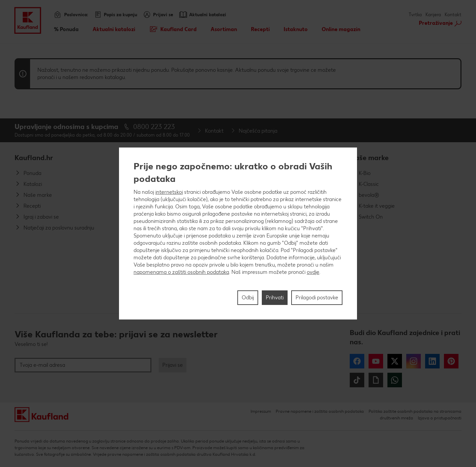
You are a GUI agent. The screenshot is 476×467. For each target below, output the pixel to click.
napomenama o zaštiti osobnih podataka (181, 272)
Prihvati (275, 297)
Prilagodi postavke (317, 297)
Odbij (248, 297)
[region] (238, 233)
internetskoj (169, 192)
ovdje (313, 272)
